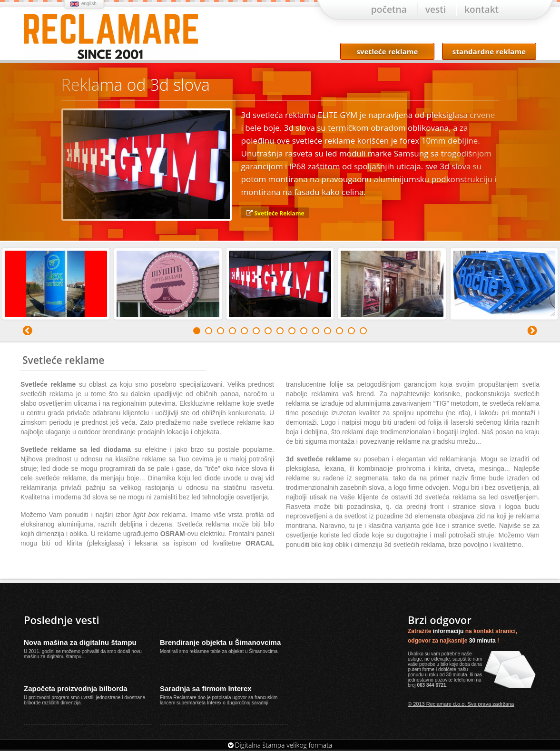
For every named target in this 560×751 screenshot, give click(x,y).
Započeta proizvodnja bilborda (76, 690)
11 (316, 332)
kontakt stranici (495, 633)
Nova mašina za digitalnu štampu (80, 644)
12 (328, 332)
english (89, 4)
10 (304, 332)
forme (429, 671)
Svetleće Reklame (280, 215)
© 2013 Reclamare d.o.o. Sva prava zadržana (461, 705)
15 (363, 332)
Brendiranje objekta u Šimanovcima (220, 644)
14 (351, 332)
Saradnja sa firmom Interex (206, 690)
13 (339, 332)
